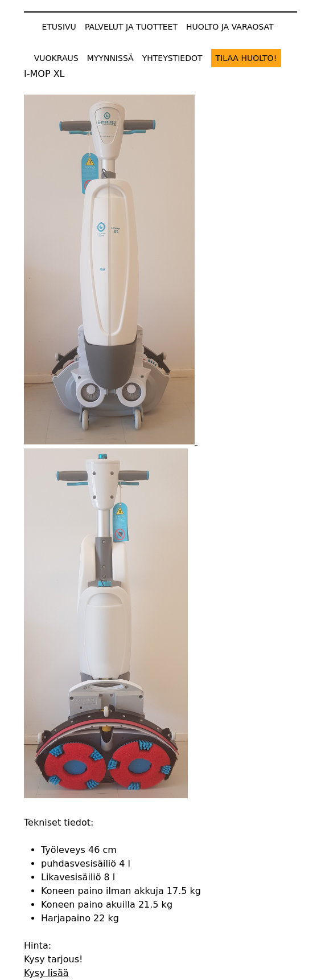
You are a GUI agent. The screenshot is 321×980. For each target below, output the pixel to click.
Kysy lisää (46, 973)
